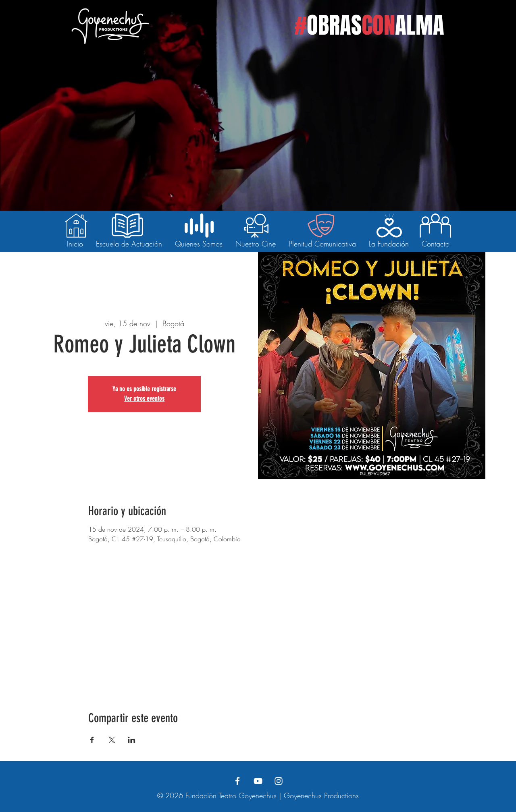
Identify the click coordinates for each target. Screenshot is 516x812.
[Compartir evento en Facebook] (92, 740)
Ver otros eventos (144, 399)
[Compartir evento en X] (112, 740)
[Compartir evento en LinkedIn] (132, 740)
